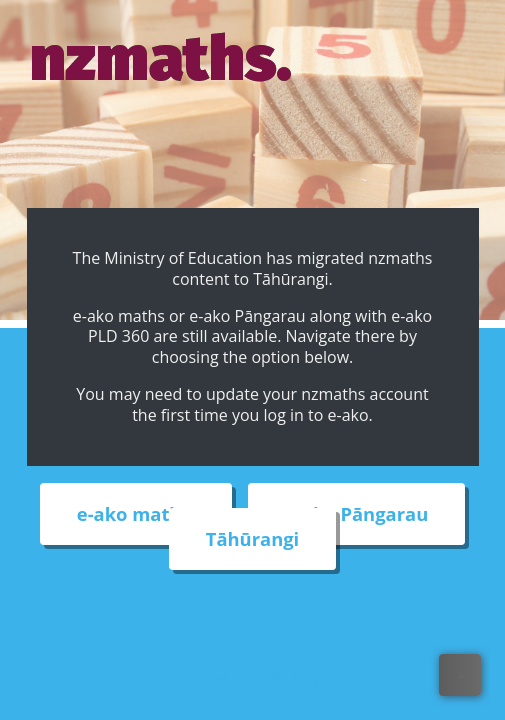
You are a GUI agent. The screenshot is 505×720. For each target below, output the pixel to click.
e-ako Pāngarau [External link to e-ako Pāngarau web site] (356, 514)
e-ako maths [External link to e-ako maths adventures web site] (136, 514)
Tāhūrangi (252, 539)
